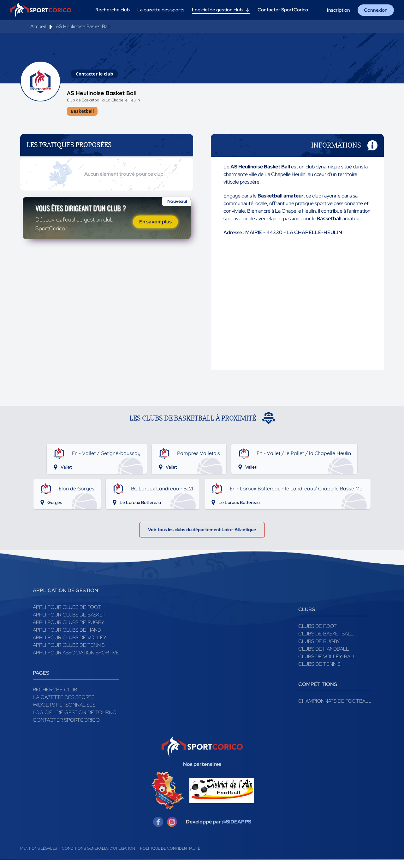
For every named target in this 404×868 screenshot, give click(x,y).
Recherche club (55, 698)
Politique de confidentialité (170, 857)
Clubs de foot (318, 634)
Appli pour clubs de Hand (67, 638)
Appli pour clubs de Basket (69, 623)
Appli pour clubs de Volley (70, 646)
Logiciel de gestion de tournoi (75, 721)
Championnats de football (335, 709)
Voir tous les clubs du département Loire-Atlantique (202, 536)
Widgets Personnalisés (64, 713)
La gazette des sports (64, 705)
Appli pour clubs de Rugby (68, 631)
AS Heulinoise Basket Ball (83, 26)
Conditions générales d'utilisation (98, 857)
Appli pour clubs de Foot (67, 615)
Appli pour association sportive (76, 661)
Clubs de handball (324, 657)
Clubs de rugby (319, 649)
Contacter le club (94, 74)
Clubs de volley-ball (327, 665)
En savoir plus (155, 239)
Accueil (38, 26)
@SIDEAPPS (237, 830)
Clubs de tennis (319, 672)
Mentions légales (39, 857)
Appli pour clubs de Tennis (69, 653)
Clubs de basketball (326, 642)
